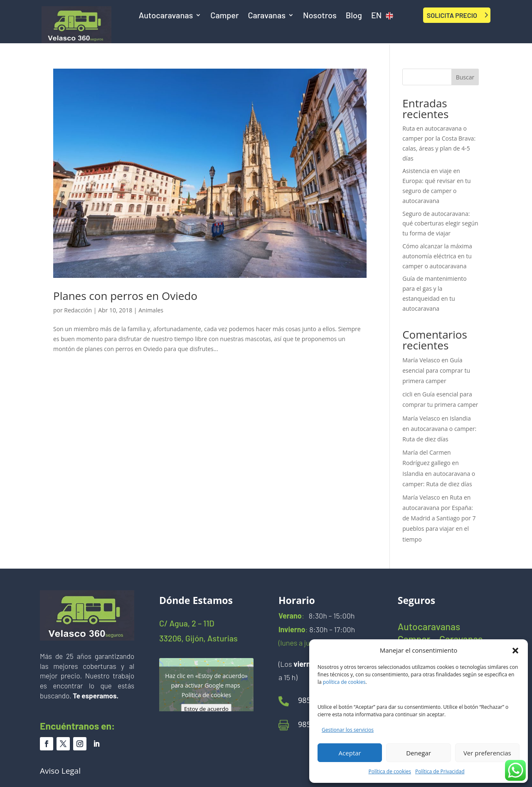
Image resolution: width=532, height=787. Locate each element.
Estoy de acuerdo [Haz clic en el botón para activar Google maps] (206, 708)
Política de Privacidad (440, 771)
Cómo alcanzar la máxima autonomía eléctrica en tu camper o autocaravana (437, 256)
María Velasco (421, 360)
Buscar (465, 77)
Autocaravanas (166, 16)
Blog (354, 16)
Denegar (419, 753)
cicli (407, 394)
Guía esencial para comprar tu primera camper (436, 370)
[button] (515, 651)
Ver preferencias (487, 753)
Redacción (78, 310)
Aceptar (350, 753)
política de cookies (344, 682)
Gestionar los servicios (348, 730)
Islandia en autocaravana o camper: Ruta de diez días (439, 429)
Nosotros (320, 16)
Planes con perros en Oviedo (125, 296)
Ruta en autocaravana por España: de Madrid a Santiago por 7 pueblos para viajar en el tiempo (439, 518)
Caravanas (267, 16)
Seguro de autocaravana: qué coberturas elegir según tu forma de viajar (440, 224)
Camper (224, 16)
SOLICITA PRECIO (452, 15)
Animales (151, 310)
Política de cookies (390, 771)
